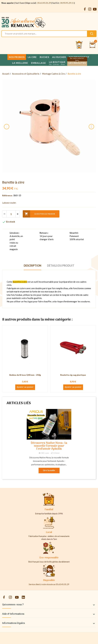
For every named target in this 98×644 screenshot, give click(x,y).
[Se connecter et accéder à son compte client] (79, 45)
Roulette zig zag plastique (73, 375)
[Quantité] (11, 214)
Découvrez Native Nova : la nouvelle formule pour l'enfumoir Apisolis (49, 446)
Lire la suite (49, 471)
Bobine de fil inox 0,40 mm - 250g (25, 375)
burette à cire (20, 282)
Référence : (8, 195)
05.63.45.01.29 (44, 3)
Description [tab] (32, 266)
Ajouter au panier (39, 214)
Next (91, 127)
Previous (7, 127)
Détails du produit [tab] (61, 266)
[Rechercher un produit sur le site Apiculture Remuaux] (92, 34)
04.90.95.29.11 (67, 3)
